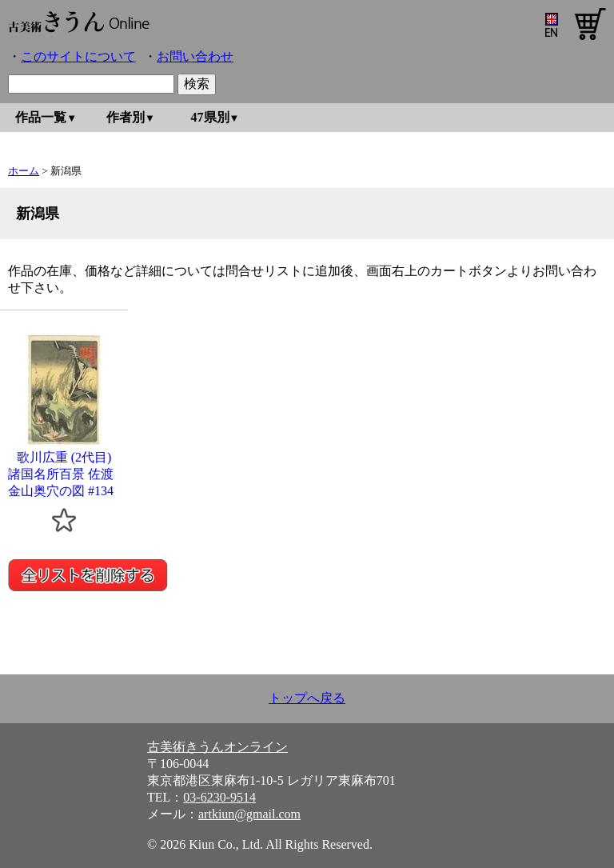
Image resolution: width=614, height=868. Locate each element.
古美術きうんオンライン (217, 747)
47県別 (210, 117)
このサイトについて (78, 56)
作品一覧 (41, 117)
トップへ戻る (307, 698)
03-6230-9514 (219, 797)
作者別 (126, 117)
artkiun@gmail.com (249, 814)
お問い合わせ (195, 56)
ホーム (24, 171)
